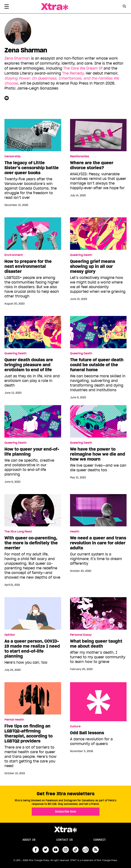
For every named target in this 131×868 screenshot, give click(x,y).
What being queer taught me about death (96, 644)
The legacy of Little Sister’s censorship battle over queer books (32, 168)
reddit (86, 850)
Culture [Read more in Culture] (75, 726)
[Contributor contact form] (7, 98)
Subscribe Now (66, 811)
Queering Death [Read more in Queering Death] (81, 255)
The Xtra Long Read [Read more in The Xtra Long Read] (18, 532)
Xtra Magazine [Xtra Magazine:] (65, 829)
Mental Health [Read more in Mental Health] (14, 720)
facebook (36, 850)
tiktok (76, 850)
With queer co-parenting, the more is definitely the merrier (31, 543)
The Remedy (73, 73)
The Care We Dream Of (83, 68)
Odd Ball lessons (98, 702)
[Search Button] (124, 6)
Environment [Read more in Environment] (14, 255)
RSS (96, 850)
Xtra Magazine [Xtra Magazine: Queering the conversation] (55, 7)
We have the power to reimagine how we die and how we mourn (98, 454)
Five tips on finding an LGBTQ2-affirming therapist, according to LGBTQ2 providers (29, 734)
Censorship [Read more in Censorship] (12, 156)
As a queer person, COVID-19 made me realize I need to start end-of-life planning (32, 649)
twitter (46, 850)
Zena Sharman (17, 58)
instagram (66, 850)
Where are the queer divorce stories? (92, 165)
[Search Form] (124, 7)
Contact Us (65, 840)
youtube (56, 850)
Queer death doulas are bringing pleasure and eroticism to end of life (29, 365)
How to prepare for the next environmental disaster (28, 266)
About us (29, 840)
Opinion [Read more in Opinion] (10, 635)
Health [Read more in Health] (75, 532)
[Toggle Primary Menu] (7, 7)
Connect (100, 840)
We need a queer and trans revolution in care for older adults (98, 543)
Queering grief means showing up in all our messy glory (93, 266)
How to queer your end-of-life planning (32, 452)
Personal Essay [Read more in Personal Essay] (81, 635)
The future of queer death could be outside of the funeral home (97, 365)
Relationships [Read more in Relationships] (80, 156)
